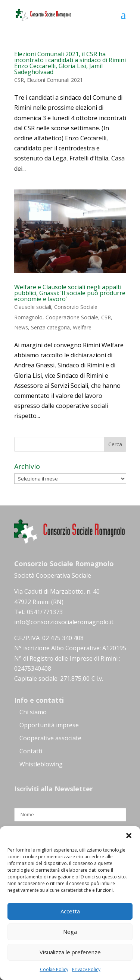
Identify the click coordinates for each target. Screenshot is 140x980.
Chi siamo (33, 712)
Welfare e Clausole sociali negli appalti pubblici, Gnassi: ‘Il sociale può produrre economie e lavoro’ (70, 293)
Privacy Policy (86, 969)
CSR (19, 80)
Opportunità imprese (49, 725)
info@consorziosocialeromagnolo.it (64, 622)
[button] (129, 836)
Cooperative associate (50, 738)
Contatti (31, 751)
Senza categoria (50, 327)
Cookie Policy (54, 969)
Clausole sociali (33, 307)
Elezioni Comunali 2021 (55, 80)
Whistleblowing (41, 764)
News (21, 327)
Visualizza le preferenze (70, 952)
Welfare (82, 327)
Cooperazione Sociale (72, 317)
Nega (70, 932)
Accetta (70, 911)
